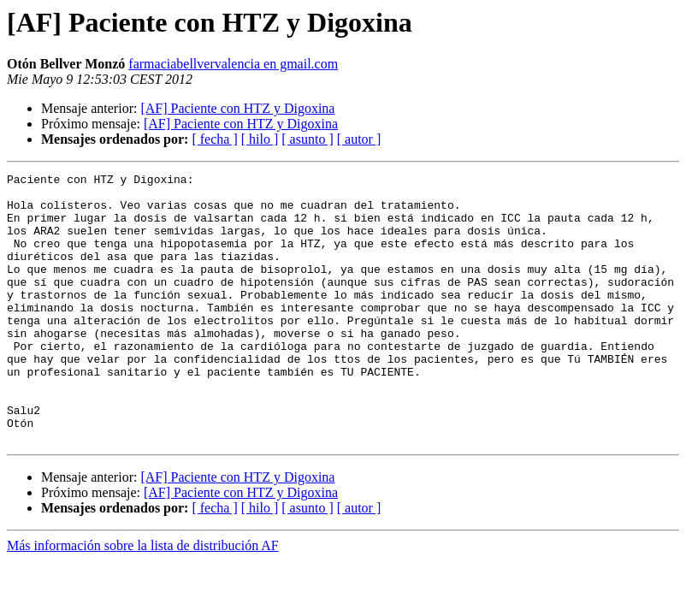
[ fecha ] (214, 139)
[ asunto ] (307, 139)
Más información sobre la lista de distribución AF (143, 599)
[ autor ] (359, 139)
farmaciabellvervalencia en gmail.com (233, 64)
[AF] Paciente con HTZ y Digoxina (237, 108)
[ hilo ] (260, 139)
